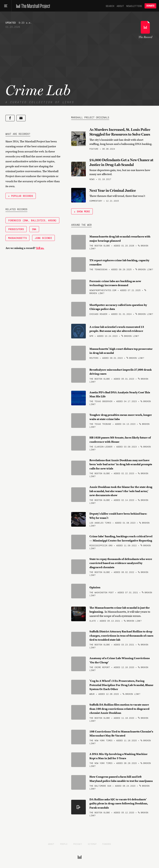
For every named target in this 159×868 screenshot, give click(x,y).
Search (110, 6)
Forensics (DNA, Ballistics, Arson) (32, 220)
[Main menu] (6, 6)
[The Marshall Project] (32, 6)
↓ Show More (82, 211)
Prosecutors (16, 229)
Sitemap (92, 844)
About (120, 6)
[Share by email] (21, 118)
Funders (107, 844)
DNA (34, 229)
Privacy (78, 844)
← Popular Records (21, 196)
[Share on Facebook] (10, 118)
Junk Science (43, 238)
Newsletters (134, 6)
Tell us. (40, 248)
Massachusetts (17, 238)
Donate (150, 6)
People (64, 844)
